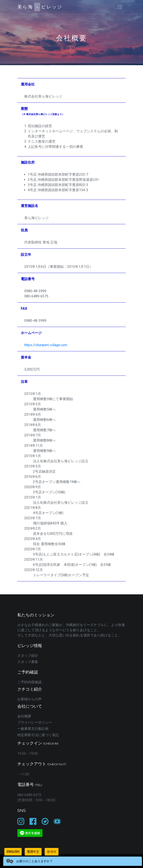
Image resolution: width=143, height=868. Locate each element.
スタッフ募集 (28, 662)
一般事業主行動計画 (33, 729)
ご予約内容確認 (29, 682)
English (13, 852)
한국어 (52, 852)
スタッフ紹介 (28, 656)
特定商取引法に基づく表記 (38, 735)
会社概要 (24, 716)
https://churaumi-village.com (46, 345)
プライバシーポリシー (35, 722)
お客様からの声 (29, 699)
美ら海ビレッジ (40, 7)
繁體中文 (33, 852)
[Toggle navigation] (120, 7)
